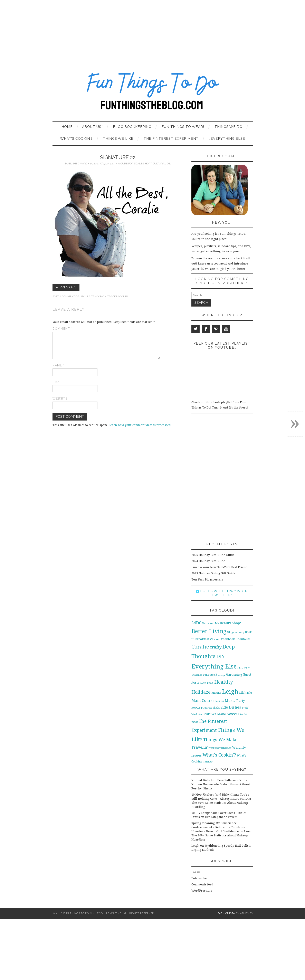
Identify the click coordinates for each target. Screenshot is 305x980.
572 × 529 (109, 164)
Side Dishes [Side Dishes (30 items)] (231, 707)
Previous (66, 287)
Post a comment (64, 296)
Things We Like (118, 138)
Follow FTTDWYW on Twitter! (222, 593)
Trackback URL (118, 296)
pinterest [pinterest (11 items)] (206, 708)
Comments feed (202, 884)
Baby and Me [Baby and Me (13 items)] (211, 623)
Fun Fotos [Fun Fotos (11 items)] (209, 675)
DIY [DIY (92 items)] (221, 656)
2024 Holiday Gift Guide (208, 561)
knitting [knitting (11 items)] (216, 693)
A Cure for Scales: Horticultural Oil (144, 164)
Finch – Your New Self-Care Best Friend (220, 567)
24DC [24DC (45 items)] (196, 623)
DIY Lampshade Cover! (221, 817)
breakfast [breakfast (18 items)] (202, 639)
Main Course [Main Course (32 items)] (203, 700)
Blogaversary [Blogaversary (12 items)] (236, 632)
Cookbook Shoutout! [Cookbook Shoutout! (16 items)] (235, 639)
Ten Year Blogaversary (207, 579)
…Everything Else (227, 138)
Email (59, 382)
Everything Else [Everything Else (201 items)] (214, 666)
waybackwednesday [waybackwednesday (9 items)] (220, 748)
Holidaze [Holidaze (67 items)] (201, 692)
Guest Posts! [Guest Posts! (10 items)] (207, 683)
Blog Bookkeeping (132, 127)
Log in (196, 872)
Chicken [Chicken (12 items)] (215, 639)
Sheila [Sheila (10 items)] (216, 708)
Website (60, 398)
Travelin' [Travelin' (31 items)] (200, 747)
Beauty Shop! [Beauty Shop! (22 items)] (230, 623)
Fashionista (226, 913)
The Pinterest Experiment (171, 138)
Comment (63, 329)
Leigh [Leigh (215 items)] (230, 692)
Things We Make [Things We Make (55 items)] (220, 740)
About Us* (92, 127)
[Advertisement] (153, 31)
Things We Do (228, 127)
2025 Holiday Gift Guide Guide (213, 555)
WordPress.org (202, 891)
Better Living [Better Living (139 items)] (209, 631)
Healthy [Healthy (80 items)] (224, 682)
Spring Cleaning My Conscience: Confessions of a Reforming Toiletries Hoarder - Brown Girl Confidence (218, 827)
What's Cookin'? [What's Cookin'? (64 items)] (219, 755)
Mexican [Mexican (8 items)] (220, 701)
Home (67, 127)
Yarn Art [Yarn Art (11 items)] (208, 762)
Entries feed (200, 878)
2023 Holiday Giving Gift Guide (213, 573)
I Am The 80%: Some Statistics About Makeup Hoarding (221, 803)
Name (59, 365)
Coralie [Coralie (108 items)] (200, 647)
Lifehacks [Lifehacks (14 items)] (246, 693)
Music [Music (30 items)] (230, 700)
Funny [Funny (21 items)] (220, 675)
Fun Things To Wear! (183, 127)
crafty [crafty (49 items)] (216, 647)
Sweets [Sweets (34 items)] (233, 714)
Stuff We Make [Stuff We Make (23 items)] (214, 714)
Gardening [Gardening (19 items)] (234, 675)
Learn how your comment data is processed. (140, 425)
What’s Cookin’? (76, 138)
